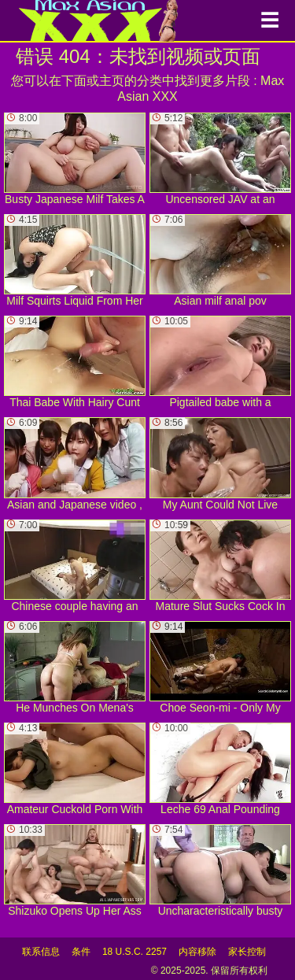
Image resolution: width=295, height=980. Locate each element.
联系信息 (41, 952)
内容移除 (197, 952)
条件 (81, 952)
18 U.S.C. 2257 (135, 952)
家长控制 (247, 952)
